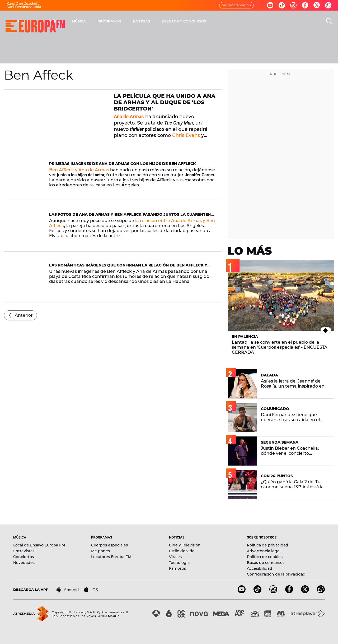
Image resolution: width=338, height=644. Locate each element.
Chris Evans (186, 135)
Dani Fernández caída (24, 7)
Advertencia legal (264, 551)
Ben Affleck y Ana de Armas (79, 170)
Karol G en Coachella (23, 4)
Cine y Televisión (185, 545)
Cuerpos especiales (109, 545)
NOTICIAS (211, 21)
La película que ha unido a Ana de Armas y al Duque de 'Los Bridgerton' (165, 102)
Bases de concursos (266, 563)
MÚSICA (148, 21)
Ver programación (236, 5)
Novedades (24, 563)
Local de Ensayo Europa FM (39, 545)
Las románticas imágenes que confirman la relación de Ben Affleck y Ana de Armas (128, 267)
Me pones (100, 551)
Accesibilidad (260, 568)
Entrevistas (24, 551)
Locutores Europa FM (111, 557)
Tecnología (179, 563)
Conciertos (24, 557)
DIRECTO (94, 21)
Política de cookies (265, 557)
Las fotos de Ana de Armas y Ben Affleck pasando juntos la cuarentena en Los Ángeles (131, 217)
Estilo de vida (182, 551)
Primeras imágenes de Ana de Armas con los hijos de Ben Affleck (123, 164)
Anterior (24, 315)
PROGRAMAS (179, 21)
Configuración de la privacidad (276, 574)
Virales (175, 557)
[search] (329, 21)
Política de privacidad (267, 545)
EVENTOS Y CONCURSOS (253, 21)
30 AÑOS (122, 21)
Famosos (177, 568)
